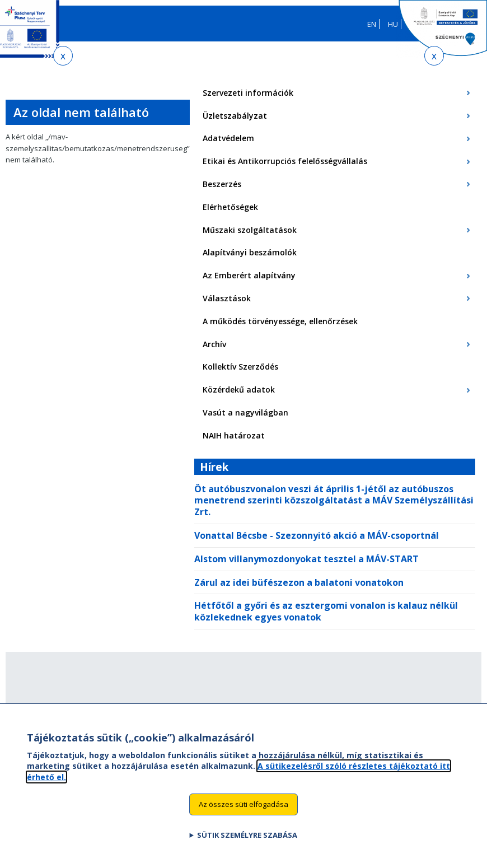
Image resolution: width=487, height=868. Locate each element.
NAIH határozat (234, 435)
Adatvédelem (228, 138)
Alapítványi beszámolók (250, 252)
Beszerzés (222, 184)
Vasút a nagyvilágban (245, 412)
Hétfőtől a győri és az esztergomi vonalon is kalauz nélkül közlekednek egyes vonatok (326, 611)
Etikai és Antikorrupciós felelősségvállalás (285, 161)
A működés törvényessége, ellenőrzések (280, 321)
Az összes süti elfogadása (243, 815)
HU (393, 24)
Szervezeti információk (248, 93)
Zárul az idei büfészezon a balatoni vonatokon (299, 582)
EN (372, 24)
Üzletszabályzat (235, 116)
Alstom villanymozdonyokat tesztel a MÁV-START (306, 559)
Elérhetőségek (230, 207)
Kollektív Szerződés (240, 367)
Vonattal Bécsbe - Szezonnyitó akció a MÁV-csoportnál (317, 535)
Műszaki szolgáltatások (250, 230)
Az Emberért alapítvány (249, 275)
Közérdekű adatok (239, 389)
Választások (227, 298)
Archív (214, 344)
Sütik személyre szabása (247, 846)
